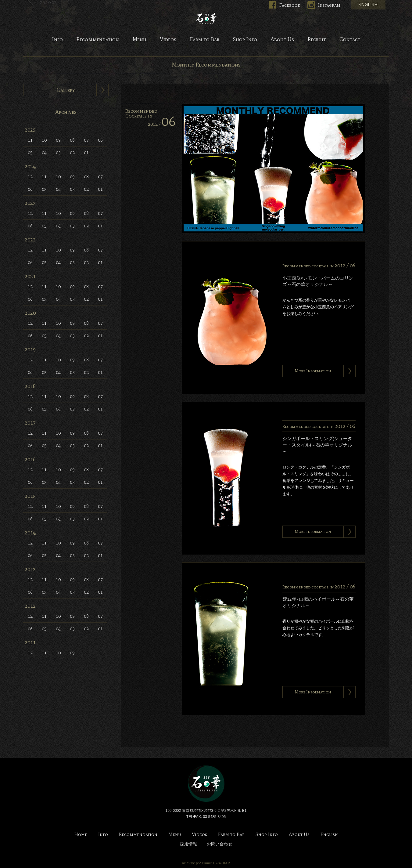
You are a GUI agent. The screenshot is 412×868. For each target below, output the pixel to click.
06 (100, 140)
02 (72, 152)
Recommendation (98, 40)
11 (30, 140)
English (329, 835)
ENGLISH (368, 5)
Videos (168, 40)
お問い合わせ (220, 844)
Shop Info (245, 40)
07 (86, 140)
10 (44, 140)
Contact (350, 40)
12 (30, 177)
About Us (282, 40)
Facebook (290, 5)
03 (58, 152)
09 (58, 140)
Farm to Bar (204, 40)
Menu (139, 40)
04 (44, 152)
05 (30, 152)
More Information (313, 371)
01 (86, 152)
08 (72, 140)
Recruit (317, 40)
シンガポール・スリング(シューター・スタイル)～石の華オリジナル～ (317, 445)
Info (57, 40)
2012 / (162, 124)
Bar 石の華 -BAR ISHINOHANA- (206, 18)
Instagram (329, 5)
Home (81, 835)
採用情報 (188, 844)
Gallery (66, 90)
